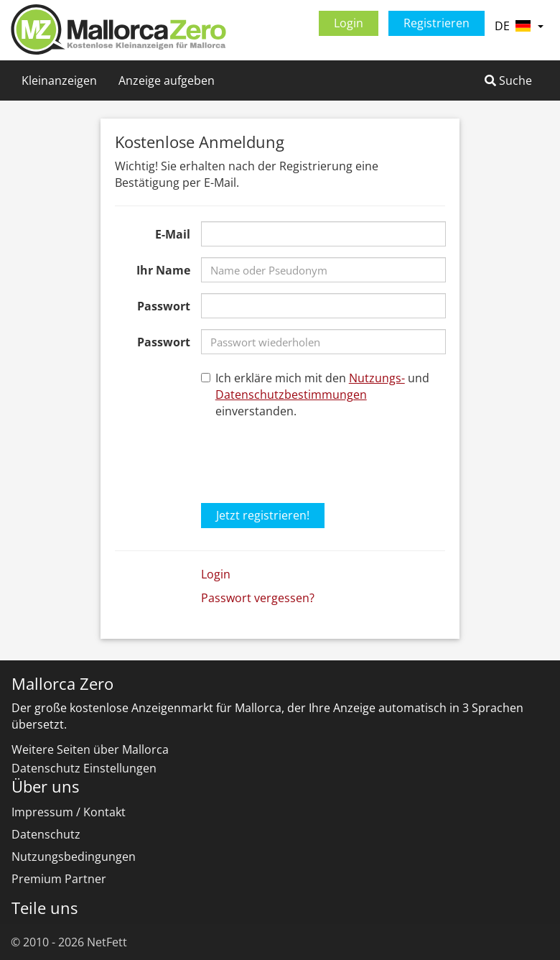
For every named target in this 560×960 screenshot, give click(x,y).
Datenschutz (46, 834)
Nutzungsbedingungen (74, 857)
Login (349, 23)
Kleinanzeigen (59, 80)
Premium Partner (59, 879)
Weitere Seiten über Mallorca (90, 749)
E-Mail (173, 234)
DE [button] (519, 26)
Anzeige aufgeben (167, 80)
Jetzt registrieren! (263, 515)
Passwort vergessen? (258, 598)
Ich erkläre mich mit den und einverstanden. (315, 394)
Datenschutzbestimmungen (291, 394)
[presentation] (310, 458)
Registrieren (437, 23)
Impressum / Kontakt (69, 812)
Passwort (164, 306)
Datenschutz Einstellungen (84, 768)
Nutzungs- (377, 378)
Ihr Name (163, 270)
